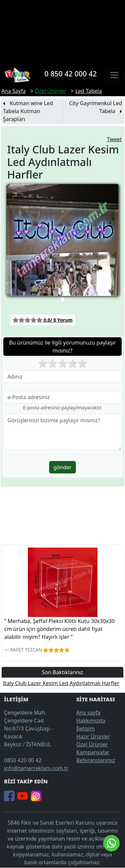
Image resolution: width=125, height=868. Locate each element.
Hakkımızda (91, 721)
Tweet (114, 139)
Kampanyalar (93, 752)
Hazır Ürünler (93, 736)
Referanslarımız (96, 760)
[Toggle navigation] (114, 75)
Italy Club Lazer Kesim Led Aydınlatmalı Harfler (61, 683)
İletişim (85, 728)
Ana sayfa (88, 713)
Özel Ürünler (92, 744)
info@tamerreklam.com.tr (36, 768)
